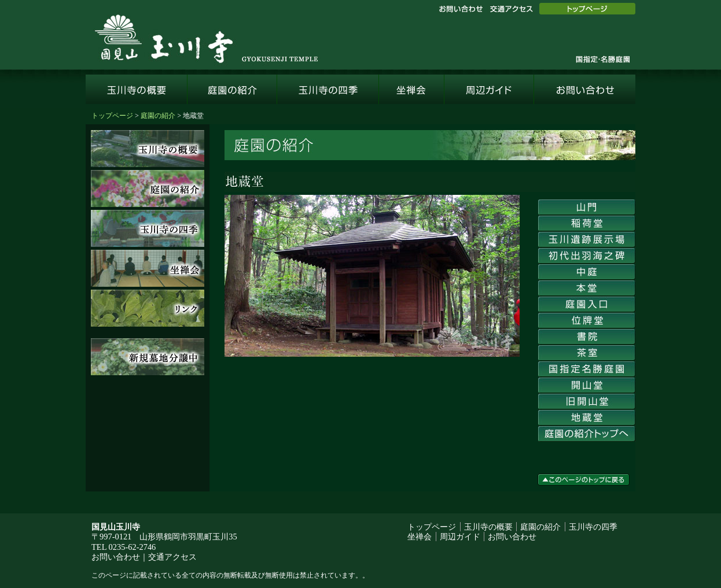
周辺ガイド (489, 89)
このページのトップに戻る (584, 480)
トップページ (587, 9)
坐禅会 (412, 89)
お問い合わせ (461, 9)
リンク (148, 308)
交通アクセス (511, 9)
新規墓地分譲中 (148, 357)
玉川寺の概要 (137, 89)
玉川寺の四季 (328, 89)
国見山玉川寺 (206, 37)
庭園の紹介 (232, 89)
